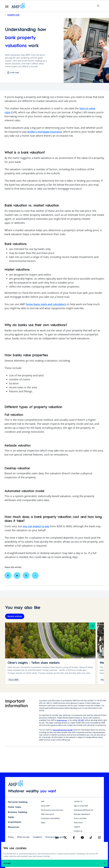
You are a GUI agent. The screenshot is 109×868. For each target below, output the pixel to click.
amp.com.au (62, 721)
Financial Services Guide (63, 731)
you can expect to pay (36, 527)
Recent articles (15, 618)
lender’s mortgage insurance (45, 132)
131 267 (81, 721)
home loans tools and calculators (46, 305)
